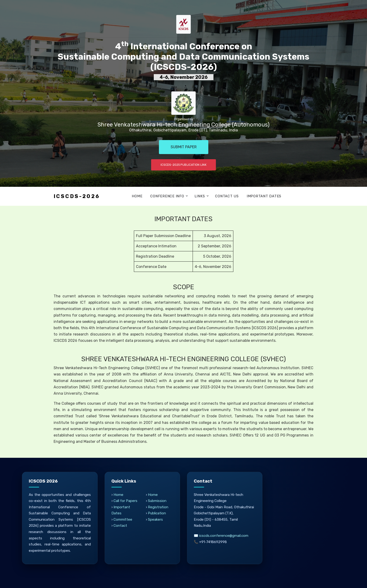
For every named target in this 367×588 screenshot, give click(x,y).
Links (200, 196)
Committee (123, 519)
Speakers (155, 519)
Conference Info (167, 196)
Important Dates (264, 196)
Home (137, 196)
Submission (157, 501)
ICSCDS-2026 (77, 196)
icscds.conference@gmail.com (224, 536)
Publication (157, 513)
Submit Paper (184, 147)
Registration (158, 507)
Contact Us (227, 196)
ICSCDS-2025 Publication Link (184, 165)
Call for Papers (126, 501)
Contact (120, 526)
